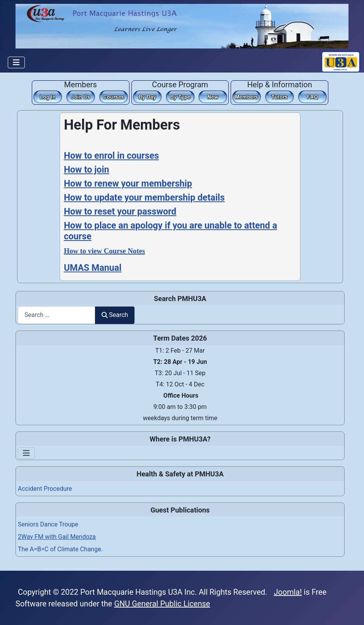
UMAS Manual (93, 268)
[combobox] (57, 315)
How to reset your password (120, 211)
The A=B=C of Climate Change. (60, 549)
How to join (87, 170)
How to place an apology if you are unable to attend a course (171, 231)
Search (115, 315)
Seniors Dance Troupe (48, 524)
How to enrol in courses (111, 156)
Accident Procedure (45, 489)
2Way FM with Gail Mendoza (57, 537)
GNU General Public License (162, 604)
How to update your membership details (144, 197)
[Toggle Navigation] (16, 62)
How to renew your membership (128, 184)
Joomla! (288, 592)
